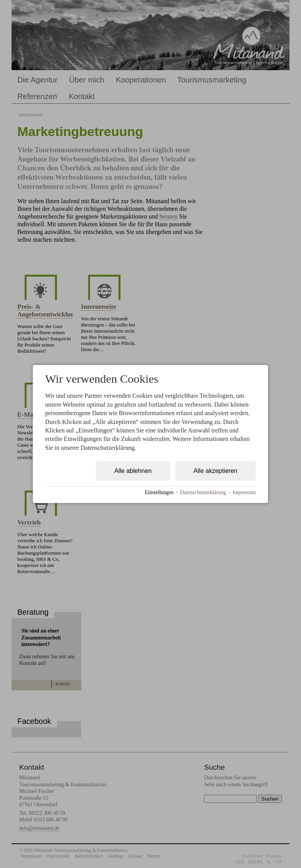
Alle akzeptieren (216, 471)
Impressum (244, 492)
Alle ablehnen (133, 471)
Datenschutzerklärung (203, 492)
